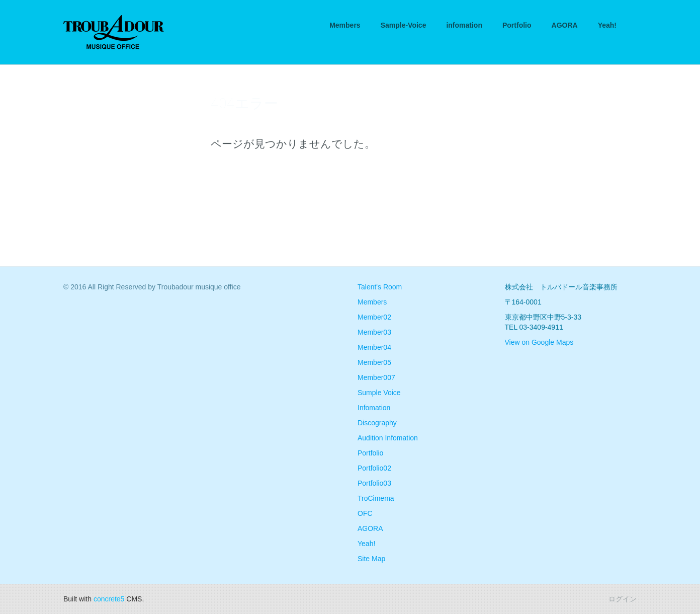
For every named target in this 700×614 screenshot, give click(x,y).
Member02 (374, 317)
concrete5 (109, 599)
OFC (365, 513)
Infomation (374, 408)
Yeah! (607, 25)
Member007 (376, 377)
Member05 (374, 362)
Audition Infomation (388, 438)
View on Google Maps (539, 342)
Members (345, 25)
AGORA (565, 25)
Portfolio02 (374, 468)
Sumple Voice (379, 393)
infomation (464, 25)
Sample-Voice (404, 25)
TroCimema (376, 498)
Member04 (374, 347)
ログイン (623, 599)
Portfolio (517, 25)
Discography (377, 423)
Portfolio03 (374, 483)
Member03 (374, 332)
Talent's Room (380, 287)
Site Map (371, 559)
